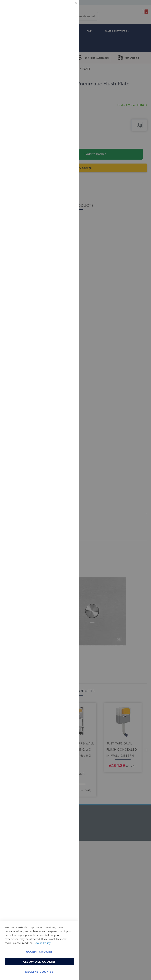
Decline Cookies (39, 972)
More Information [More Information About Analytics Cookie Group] (63, 120)
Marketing (68, 50)
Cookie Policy (42, 943)
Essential (68, 8)
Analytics (68, 99)
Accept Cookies (39, 951)
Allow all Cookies (39, 962)
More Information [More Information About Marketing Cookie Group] (63, 82)
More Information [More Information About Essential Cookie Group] (63, 33)
